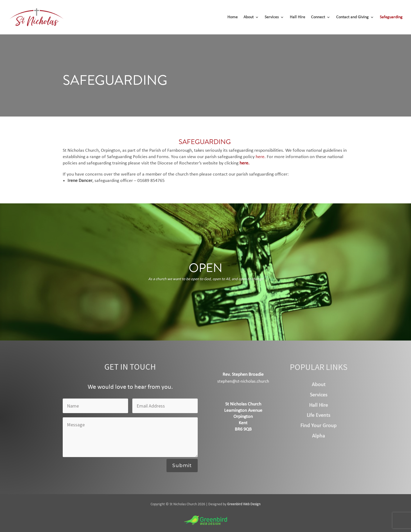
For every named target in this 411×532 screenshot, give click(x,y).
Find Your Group (319, 426)
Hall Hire (297, 17)
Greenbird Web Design (244, 504)
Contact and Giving (352, 17)
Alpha (319, 436)
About (249, 17)
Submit (182, 466)
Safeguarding (391, 17)
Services (272, 17)
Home (232, 17)
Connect (318, 17)
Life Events (319, 415)
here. (261, 157)
